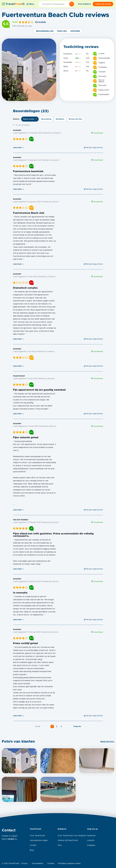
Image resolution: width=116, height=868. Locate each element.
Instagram (91, 845)
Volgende (77, 726)
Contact (33, 845)
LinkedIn (91, 840)
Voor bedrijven (84, 4)
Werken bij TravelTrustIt (68, 840)
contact (11, 839)
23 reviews (40, 22)
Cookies (51, 863)
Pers (60, 845)
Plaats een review (103, 4)
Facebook (91, 836)
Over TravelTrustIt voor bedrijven (72, 836)
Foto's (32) (62, 31)
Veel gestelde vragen (39, 840)
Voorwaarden (37, 863)
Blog (32, 850)
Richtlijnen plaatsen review (69, 863)
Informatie (75, 31)
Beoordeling (46, 119)
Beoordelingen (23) (45, 31)
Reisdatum (60, 119)
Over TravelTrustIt (37, 836)
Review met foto (75, 119)
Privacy (24, 863)
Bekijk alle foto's (107, 742)
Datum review (29, 119)
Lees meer (17, 148)
